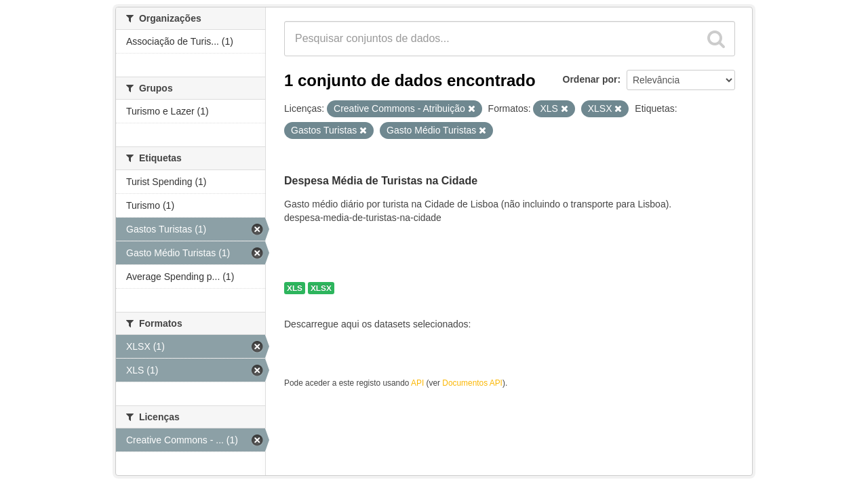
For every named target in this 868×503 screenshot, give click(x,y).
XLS (295, 288)
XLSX (321, 288)
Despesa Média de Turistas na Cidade (381, 181)
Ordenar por (590, 79)
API (417, 383)
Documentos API (472, 383)
